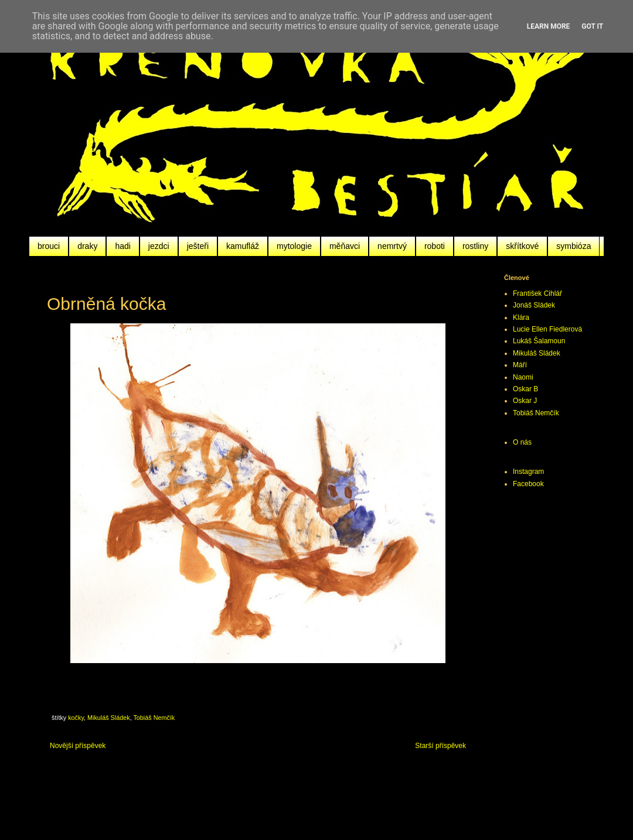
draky (87, 246)
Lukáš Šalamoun (539, 341)
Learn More (549, 26)
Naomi (523, 377)
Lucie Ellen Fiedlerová (547, 329)
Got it (592, 26)
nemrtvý (392, 246)
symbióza (574, 246)
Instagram (528, 472)
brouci (49, 246)
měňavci (345, 246)
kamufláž (243, 246)
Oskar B (525, 389)
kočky (76, 718)
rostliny (475, 246)
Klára (521, 317)
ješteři (198, 246)
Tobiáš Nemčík (154, 718)
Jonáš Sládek (534, 305)
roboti (435, 246)
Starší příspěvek (440, 746)
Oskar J (525, 401)
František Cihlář (537, 293)
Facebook (528, 484)
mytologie (294, 246)
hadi (122, 246)
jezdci (159, 246)
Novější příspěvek (78, 746)
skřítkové (522, 246)
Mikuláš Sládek (109, 718)
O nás (522, 442)
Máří (520, 365)
